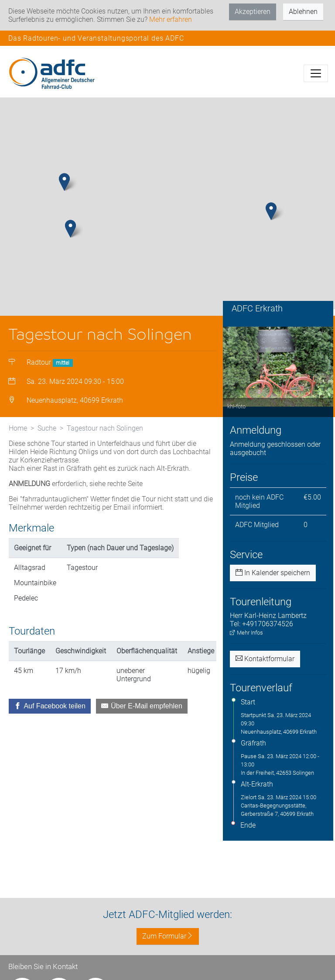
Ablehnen (303, 12)
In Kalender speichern (273, 573)
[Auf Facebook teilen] (50, 706)
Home (18, 428)
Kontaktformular (265, 659)
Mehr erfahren (171, 19)
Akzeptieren (253, 12)
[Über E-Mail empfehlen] (142, 706)
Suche (47, 428)
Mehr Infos (246, 633)
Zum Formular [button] (168, 936)
